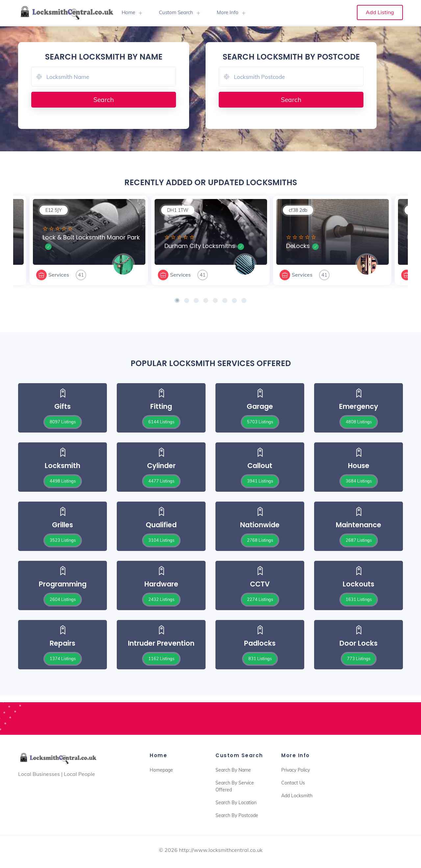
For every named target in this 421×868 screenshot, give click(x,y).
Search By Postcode (237, 815)
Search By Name (233, 770)
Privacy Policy (296, 770)
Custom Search (176, 12)
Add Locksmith (297, 796)
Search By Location (236, 803)
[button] (177, 300)
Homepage (161, 770)
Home (128, 12)
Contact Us (293, 783)
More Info (228, 12)
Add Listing (380, 12)
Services (59, 275)
